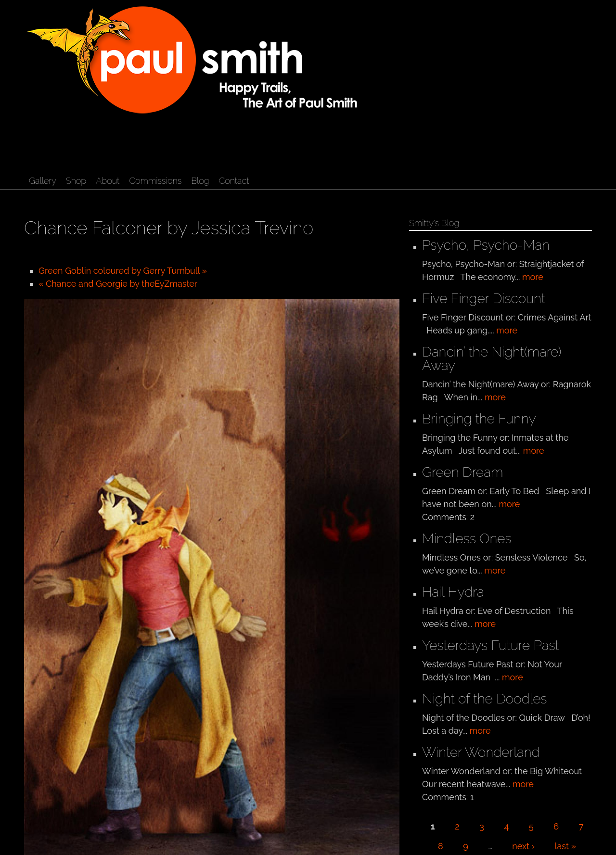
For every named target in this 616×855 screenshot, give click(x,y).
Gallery (43, 181)
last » (565, 846)
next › (523, 846)
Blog (200, 181)
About (108, 181)
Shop (76, 181)
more (533, 277)
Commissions (155, 181)
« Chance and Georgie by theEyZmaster (118, 284)
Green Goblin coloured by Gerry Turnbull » (123, 271)
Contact (234, 181)
